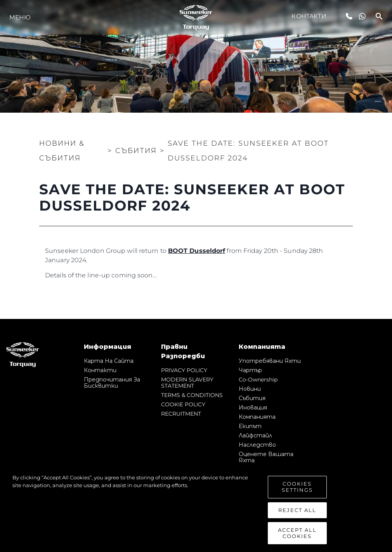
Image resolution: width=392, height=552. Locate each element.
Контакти (309, 16)
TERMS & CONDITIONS (192, 395)
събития (252, 398)
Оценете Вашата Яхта (266, 457)
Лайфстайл (255, 435)
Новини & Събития (62, 151)
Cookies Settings (297, 489)
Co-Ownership (258, 380)
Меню (20, 17)
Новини (250, 389)
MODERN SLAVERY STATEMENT (187, 383)
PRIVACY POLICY (184, 370)
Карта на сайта (109, 361)
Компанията (257, 417)
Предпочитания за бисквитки (112, 383)
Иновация (253, 407)
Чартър (250, 370)
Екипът (250, 426)
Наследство (257, 445)
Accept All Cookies (297, 536)
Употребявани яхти (270, 361)
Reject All (297, 512)
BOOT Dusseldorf (197, 251)
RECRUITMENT (181, 414)
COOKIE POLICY (183, 404)
